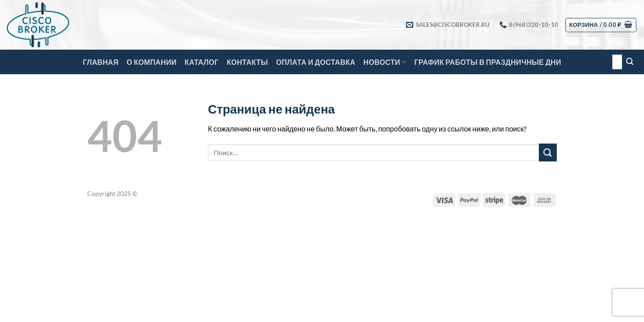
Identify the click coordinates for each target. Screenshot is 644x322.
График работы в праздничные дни (487, 62)
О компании (152, 62)
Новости (385, 62)
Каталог (202, 62)
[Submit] (630, 62)
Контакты (247, 62)
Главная (101, 62)
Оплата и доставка (316, 62)
